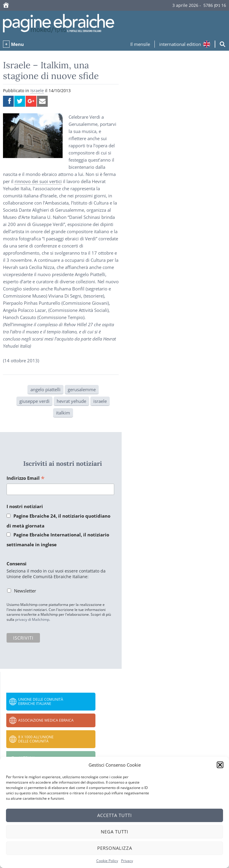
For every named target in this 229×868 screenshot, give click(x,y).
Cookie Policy (107, 861)
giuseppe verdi (34, 401)
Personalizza (115, 848)
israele (100, 401)
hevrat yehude (71, 401)
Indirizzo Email (26, 478)
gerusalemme (82, 389)
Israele (37, 90)
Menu (17, 44)
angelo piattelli (45, 389)
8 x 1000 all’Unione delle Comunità (36, 739)
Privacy (127, 861)
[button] (220, 765)
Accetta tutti (114, 815)
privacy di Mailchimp (32, 619)
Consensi (17, 564)
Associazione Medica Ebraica (46, 720)
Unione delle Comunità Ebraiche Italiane (41, 701)
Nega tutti (114, 832)
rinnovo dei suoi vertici (38, 181)
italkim (63, 413)
